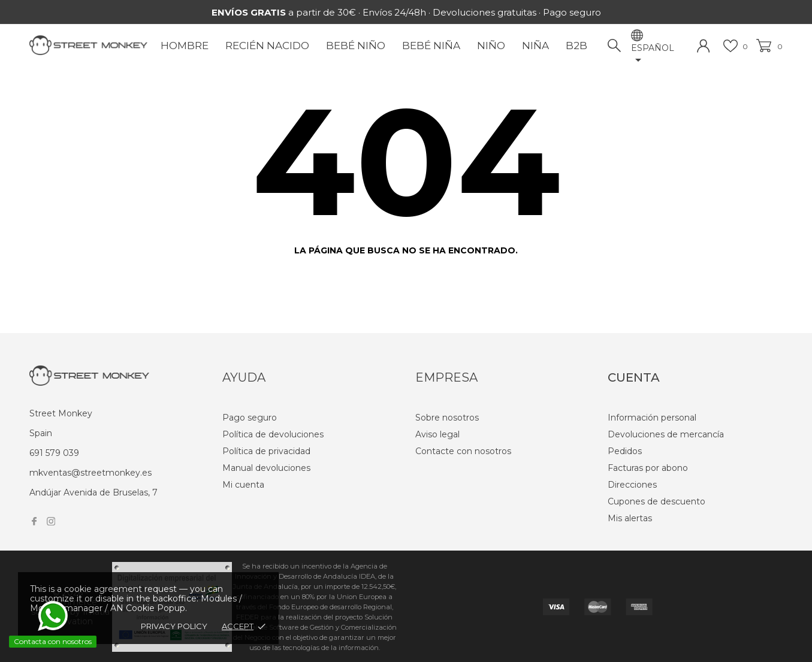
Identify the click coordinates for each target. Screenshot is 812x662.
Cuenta (634, 377)
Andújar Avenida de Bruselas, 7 (93, 492)
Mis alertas (630, 518)
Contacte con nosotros (463, 451)
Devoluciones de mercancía (666, 434)
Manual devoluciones (266, 468)
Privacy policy (174, 626)
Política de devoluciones (273, 434)
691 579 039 (54, 453)
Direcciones (632, 485)
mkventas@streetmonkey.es (90, 473)
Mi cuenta (243, 485)
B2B (576, 46)
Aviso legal (437, 434)
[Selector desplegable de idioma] (659, 55)
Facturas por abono (648, 468)
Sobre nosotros (447, 418)
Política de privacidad (266, 451)
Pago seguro (250, 418)
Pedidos (625, 451)
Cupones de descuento (656, 501)
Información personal (652, 418)
